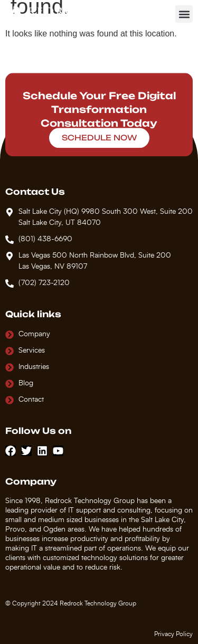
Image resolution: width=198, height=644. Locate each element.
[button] (184, 14)
